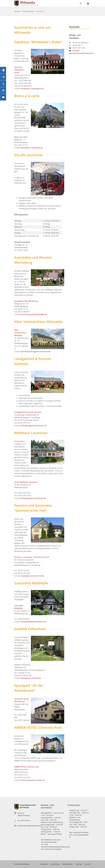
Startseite (17, 11)
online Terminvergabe (53, 849)
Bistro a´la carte (21, 137)
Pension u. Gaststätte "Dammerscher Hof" (32, 557)
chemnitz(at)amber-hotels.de (32, 780)
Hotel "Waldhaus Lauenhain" (26, 482)
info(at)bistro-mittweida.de (31, 148)
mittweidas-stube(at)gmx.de (32, 89)
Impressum (44, 864)
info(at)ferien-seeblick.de (31, 678)
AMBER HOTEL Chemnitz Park (26, 767)
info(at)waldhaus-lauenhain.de (33, 498)
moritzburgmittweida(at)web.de (34, 314)
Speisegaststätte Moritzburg (26, 301)
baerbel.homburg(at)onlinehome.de (35, 351)
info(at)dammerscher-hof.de (32, 576)
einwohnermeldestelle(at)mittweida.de (55, 847)
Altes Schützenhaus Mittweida (20, 333)
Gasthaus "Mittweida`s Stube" (19, 70)
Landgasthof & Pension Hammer (28, 412)
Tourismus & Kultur (28, 11)
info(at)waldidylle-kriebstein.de (33, 622)
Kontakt (88, 864)
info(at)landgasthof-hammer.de (33, 426)
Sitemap (79, 864)
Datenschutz (55, 864)
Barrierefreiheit (68, 864)
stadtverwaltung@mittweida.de (29, 826)
